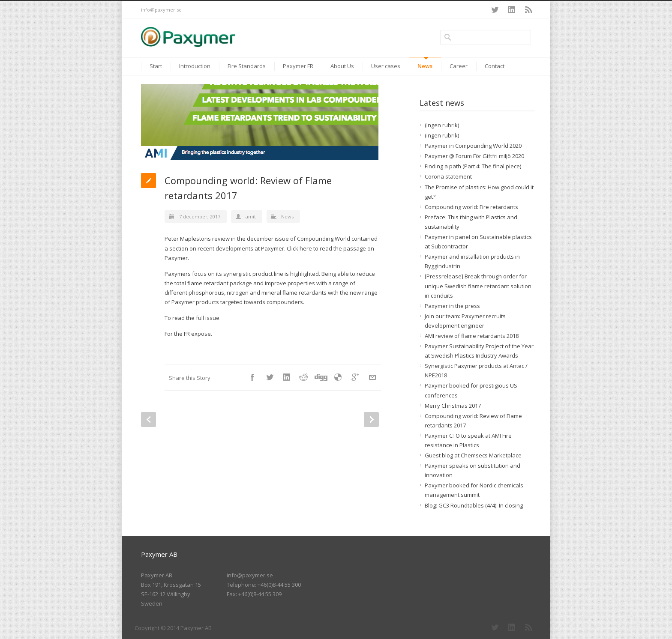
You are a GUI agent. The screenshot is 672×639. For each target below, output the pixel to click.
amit (251, 216)
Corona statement (448, 176)
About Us (342, 66)
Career (459, 66)
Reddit (304, 377)
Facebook (252, 377)
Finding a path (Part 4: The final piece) (473, 166)
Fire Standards (247, 66)
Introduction (195, 66)
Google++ (355, 377)
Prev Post (148, 420)
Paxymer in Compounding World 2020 (473, 146)
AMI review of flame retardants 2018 (472, 336)
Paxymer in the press (452, 306)
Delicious (338, 377)
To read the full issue (192, 318)
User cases (386, 66)
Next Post (371, 420)
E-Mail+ (372, 377)
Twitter (495, 10)
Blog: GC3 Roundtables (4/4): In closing (474, 505)
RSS (529, 10)
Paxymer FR (298, 66)
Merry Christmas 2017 (453, 406)
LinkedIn (512, 10)
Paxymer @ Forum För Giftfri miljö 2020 (474, 156)
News (425, 66)
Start (156, 66)
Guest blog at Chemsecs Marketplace (473, 455)
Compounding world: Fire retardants (471, 207)
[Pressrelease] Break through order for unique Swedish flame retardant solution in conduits (478, 286)
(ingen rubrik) (442, 125)
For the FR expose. (188, 334)
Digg (321, 377)
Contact (495, 66)
